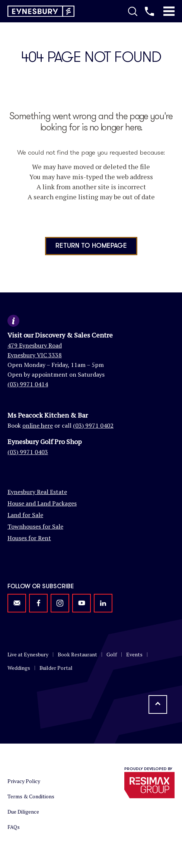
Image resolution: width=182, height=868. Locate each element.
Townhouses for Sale (35, 526)
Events (134, 654)
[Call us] (149, 11)
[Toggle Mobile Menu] (169, 11)
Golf (112, 654)
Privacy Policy (24, 781)
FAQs (14, 827)
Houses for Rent (29, 538)
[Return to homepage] (41, 11)
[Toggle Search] (133, 11)
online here (38, 425)
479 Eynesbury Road (35, 345)
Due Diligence (23, 812)
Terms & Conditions (31, 796)
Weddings (19, 668)
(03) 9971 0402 (93, 425)
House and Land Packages (42, 503)
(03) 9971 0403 (28, 452)
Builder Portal (56, 668)
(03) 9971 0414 (28, 384)
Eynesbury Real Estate (37, 492)
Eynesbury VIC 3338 (35, 355)
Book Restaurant (77, 654)
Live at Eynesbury (28, 654)
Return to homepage (91, 246)
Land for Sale (25, 515)
